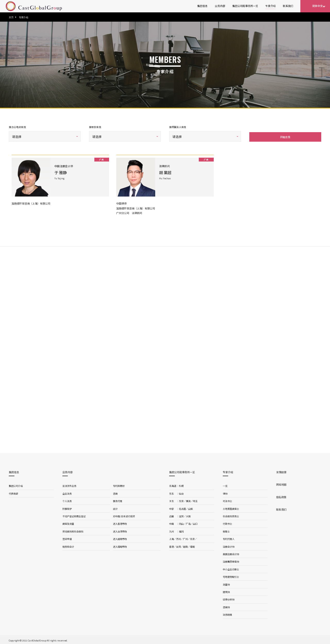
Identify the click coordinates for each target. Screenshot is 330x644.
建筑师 (226, 591)
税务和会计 (68, 546)
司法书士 (227, 500)
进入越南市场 (120, 538)
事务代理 (118, 500)
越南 (185, 546)
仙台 (181, 493)
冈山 (181, 523)
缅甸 (192, 546)
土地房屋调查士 (231, 508)
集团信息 (202, 6)
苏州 (178, 538)
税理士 (226, 530)
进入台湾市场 (120, 530)
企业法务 (67, 493)
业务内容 (220, 6)
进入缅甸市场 (120, 546)
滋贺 (181, 515)
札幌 (181, 485)
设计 (115, 508)
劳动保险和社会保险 (73, 530)
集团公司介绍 (16, 485)
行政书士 (227, 523)
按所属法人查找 (178, 127)
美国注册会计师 (231, 553)
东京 (181, 500)
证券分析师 (229, 598)
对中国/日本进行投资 (124, 515)
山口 (195, 523)
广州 (185, 538)
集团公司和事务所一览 (245, 6)
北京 (192, 538)
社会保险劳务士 (231, 515)
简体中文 (317, 6)
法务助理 (227, 614)
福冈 (181, 530)
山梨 (191, 508)
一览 (225, 485)
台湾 (178, 546)
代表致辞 (13, 493)
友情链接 (281, 471)
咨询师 (226, 606)
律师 (225, 493)
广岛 (188, 523)
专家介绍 (270, 6)
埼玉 (195, 500)
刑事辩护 (67, 508)
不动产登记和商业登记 (74, 515)
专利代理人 (229, 538)
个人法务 (67, 500)
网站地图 (281, 483)
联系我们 (288, 6)
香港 (171, 546)
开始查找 (285, 136)
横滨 (188, 500)
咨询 (115, 493)
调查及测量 (68, 523)
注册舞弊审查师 (231, 561)
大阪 (188, 515)
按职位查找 (95, 127)
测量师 (226, 583)
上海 (171, 538)
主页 (11, 17)
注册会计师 (229, 546)
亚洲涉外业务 (69, 485)
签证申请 (67, 538)
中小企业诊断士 (231, 568)
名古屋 (182, 508)
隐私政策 (281, 496)
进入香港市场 (120, 523)
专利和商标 (119, 485)
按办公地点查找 (17, 127)
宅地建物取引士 (231, 576)
